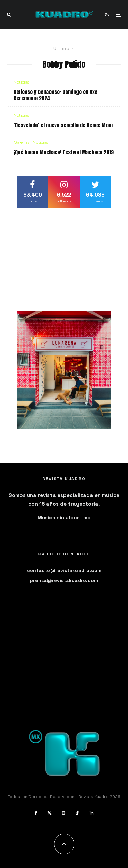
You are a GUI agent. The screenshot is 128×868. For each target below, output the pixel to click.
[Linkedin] (91, 813)
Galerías (22, 142)
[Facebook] (36, 813)
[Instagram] (63, 813)
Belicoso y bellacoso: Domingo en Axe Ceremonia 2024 (55, 95)
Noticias (21, 82)
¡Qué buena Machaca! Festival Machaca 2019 (64, 152)
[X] (49, 813)
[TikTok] (77, 813)
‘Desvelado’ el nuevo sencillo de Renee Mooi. (64, 125)
